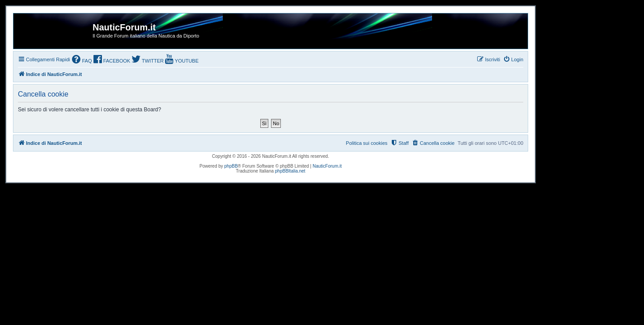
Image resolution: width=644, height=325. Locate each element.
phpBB (231, 166)
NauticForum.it (327, 166)
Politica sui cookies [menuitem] (366, 143)
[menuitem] (82, 60)
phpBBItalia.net (290, 171)
